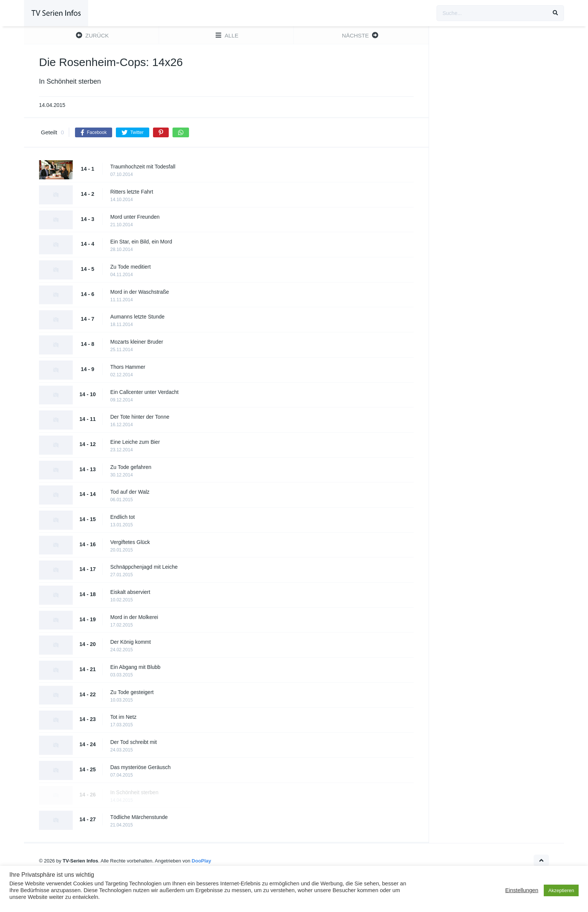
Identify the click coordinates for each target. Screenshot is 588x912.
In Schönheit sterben (134, 792)
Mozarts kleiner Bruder (137, 342)
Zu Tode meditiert (130, 267)
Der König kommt (130, 642)
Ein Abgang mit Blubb (135, 667)
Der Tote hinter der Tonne (140, 417)
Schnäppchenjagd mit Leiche (144, 567)
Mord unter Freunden (135, 217)
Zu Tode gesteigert (132, 692)
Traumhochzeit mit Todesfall (143, 167)
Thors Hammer (128, 367)
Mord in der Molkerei (134, 617)
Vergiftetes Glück (130, 542)
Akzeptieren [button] (561, 890)
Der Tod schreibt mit (133, 742)
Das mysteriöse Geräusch (140, 767)
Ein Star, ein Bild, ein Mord (141, 242)
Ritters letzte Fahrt (132, 192)
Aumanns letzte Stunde (137, 317)
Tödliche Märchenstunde (139, 817)
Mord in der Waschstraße (140, 292)
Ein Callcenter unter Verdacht (144, 392)
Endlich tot (122, 517)
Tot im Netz (123, 717)
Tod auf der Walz (130, 492)
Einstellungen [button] (522, 890)
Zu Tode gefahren (131, 467)
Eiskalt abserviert (130, 592)
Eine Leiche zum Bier (135, 442)
